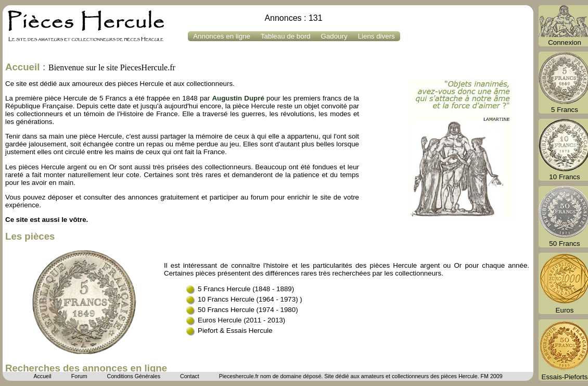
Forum (79, 376)
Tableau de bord (286, 36)
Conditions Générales (133, 376)
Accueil (42, 376)
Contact (190, 376)
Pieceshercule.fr (239, 376)
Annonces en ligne (222, 36)
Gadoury (334, 36)
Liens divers (376, 36)
